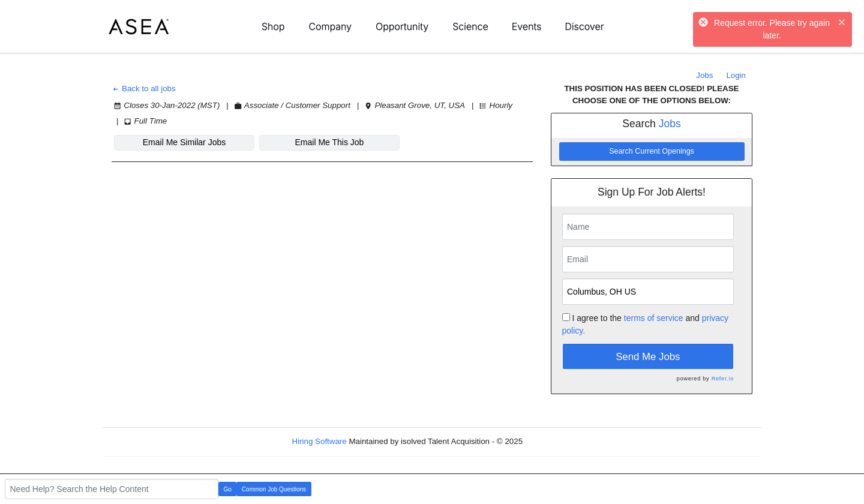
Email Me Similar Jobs (184, 142)
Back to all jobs (144, 88)
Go (228, 489)
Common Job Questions (274, 489)
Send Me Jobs (648, 357)
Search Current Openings (652, 151)
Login (736, 75)
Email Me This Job (330, 142)
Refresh (558, 441)
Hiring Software (319, 441)
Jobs (704, 75)
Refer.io (723, 379)
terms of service (654, 318)
